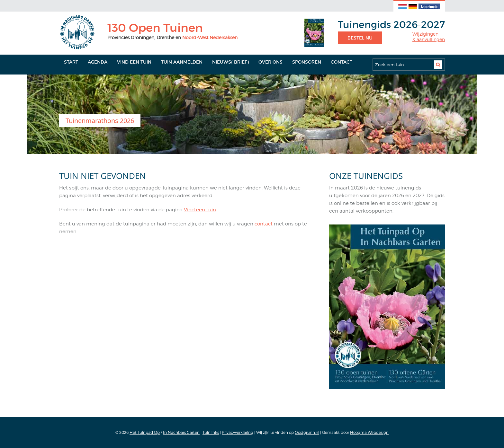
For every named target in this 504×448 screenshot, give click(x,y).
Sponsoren (307, 62)
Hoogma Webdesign (369, 432)
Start (71, 62)
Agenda (98, 62)
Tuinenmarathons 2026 (100, 121)
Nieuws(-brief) (230, 62)
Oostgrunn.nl (307, 432)
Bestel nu (360, 38)
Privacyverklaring (238, 432)
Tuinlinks (211, 432)
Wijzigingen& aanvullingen (429, 37)
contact (264, 224)
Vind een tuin (134, 62)
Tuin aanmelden (182, 62)
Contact (342, 62)
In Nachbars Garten (181, 432)
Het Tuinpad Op (145, 432)
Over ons (270, 62)
